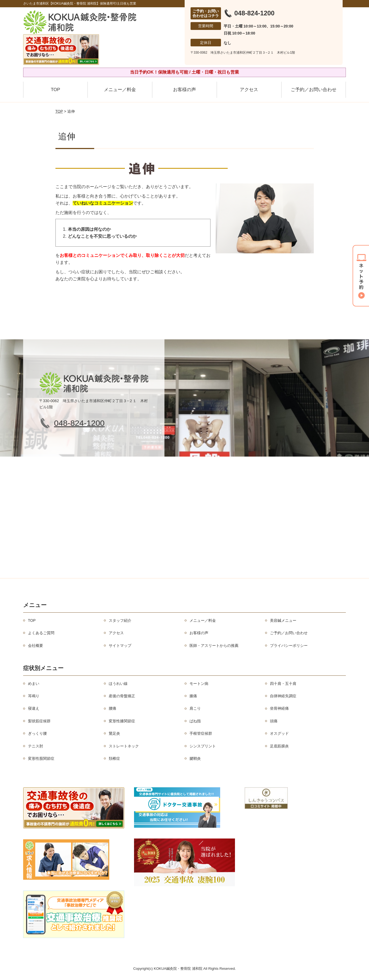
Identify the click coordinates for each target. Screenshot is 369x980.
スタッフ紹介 (120, 620)
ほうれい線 (118, 684)
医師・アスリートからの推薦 (214, 646)
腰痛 (113, 708)
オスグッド (279, 733)
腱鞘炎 (195, 758)
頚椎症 (114, 758)
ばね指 (195, 721)
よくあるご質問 (41, 633)
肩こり (195, 708)
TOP (56, 90)
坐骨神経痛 (279, 708)
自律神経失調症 (283, 696)
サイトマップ (120, 646)
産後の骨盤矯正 (122, 696)
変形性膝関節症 (122, 721)
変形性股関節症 (41, 758)
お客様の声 (184, 90)
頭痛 (274, 721)
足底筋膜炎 (279, 746)
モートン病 (199, 684)
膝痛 (193, 696)
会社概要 (36, 646)
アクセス (249, 90)
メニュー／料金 (120, 90)
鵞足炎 (114, 733)
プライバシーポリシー (289, 646)
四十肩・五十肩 (283, 684)
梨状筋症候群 (39, 721)
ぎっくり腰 (37, 733)
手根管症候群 (201, 733)
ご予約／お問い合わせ (314, 90)
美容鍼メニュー (283, 620)
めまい (34, 684)
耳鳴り (34, 696)
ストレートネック (124, 746)
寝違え (34, 708)
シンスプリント (203, 746)
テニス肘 (36, 746)
